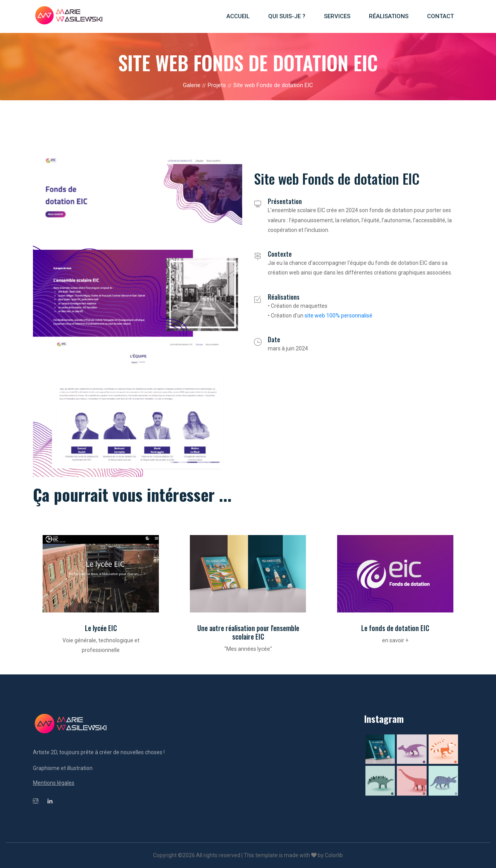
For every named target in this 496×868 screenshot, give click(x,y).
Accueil (238, 16)
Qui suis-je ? (287, 16)
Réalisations (389, 16)
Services (337, 16)
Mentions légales (54, 783)
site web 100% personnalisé (338, 316)
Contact (440, 16)
